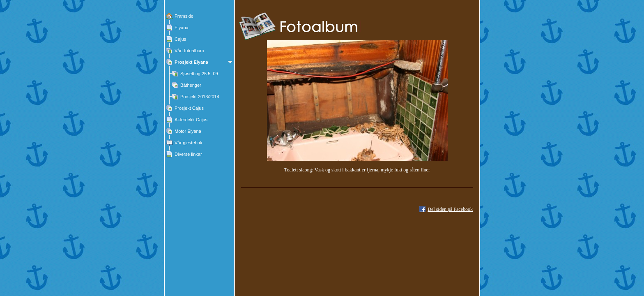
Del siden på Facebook (450, 209)
